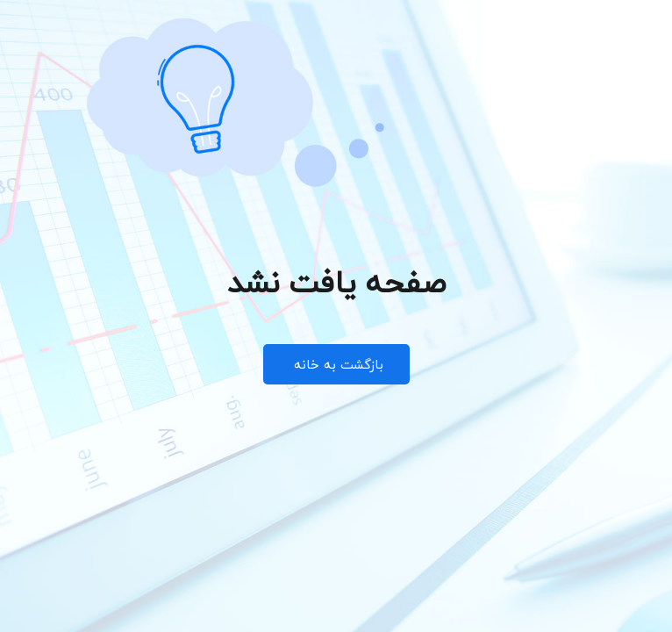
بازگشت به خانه (336, 364)
